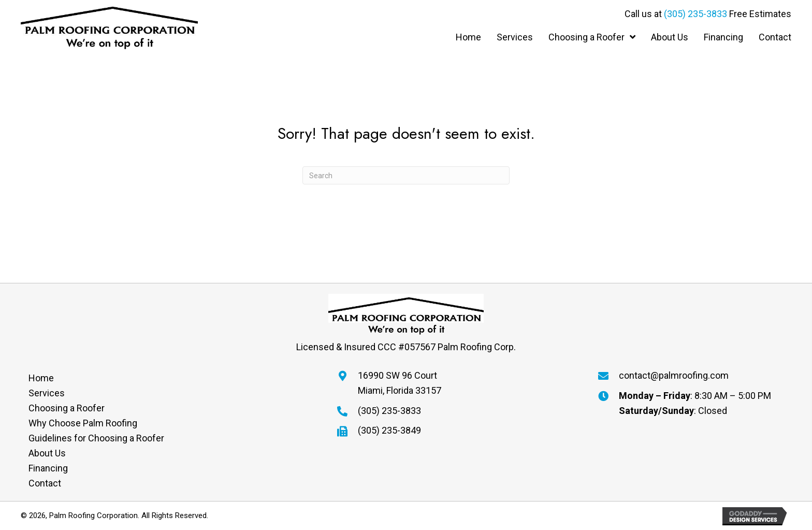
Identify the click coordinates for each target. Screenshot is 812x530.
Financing (48, 468)
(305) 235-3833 (695, 14)
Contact (45, 483)
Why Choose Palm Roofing (83, 423)
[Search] (406, 175)
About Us (47, 453)
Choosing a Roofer (67, 408)
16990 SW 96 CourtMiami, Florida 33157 (400, 383)
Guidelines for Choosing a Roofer (96, 438)
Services (47, 393)
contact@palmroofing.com (674, 375)
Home (41, 378)
